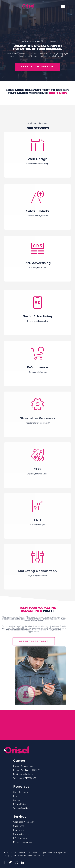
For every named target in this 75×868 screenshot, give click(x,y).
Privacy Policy (20, 804)
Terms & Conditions (22, 808)
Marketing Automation (23, 842)
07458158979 (30, 778)
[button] (37, 67)
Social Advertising (21, 834)
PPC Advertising (20, 838)
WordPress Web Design (24, 822)
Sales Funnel (19, 826)
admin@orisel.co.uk (28, 774)
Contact (17, 800)
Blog (15, 796)
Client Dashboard (21, 792)
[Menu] (63, 7)
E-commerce (19, 830)
